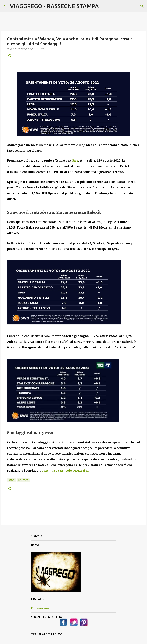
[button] (9, 56)
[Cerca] (142, 6)
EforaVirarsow (40, 608)
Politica (23, 480)
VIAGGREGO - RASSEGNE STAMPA (54, 6)
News (11, 480)
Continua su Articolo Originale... (65, 471)
